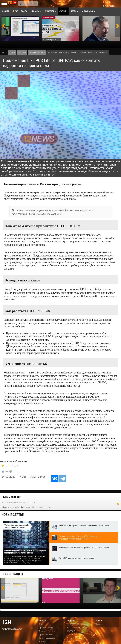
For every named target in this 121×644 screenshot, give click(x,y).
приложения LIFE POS (80, 397)
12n (7, 622)
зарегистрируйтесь (18, 507)
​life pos (14, 466)
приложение (8, 466)
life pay (18, 466)
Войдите (5, 507)
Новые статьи (13, 515)
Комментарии (12, 497)
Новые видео (12, 574)
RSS (118, 504)
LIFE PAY (39, 477)
